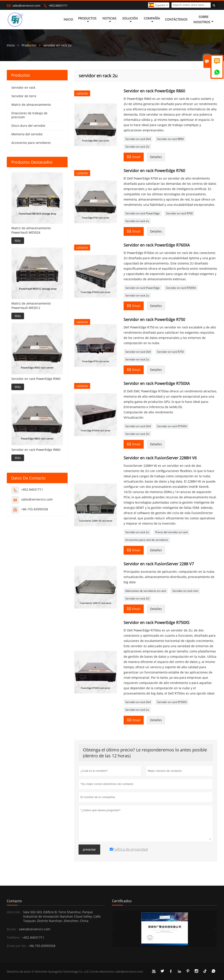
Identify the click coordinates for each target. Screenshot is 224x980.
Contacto (14, 901)
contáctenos (176, 20)
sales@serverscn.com (26, 5)
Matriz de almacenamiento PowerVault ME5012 (31, 306)
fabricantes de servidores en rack (146, 591)
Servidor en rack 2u (137, 221)
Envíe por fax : (17, 946)
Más (18, 241)
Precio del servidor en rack (171, 532)
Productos (87, 20)
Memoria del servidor (27, 134)
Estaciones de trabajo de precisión (29, 115)
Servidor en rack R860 (170, 139)
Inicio (68, 20)
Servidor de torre (24, 96)
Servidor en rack (23, 87)
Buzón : (12, 929)
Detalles (156, 157)
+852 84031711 (58, 5)
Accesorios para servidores (31, 143)
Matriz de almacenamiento (31, 105)
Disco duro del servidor (28, 126)
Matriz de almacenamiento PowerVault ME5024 (31, 230)
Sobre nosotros (203, 20)
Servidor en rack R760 (179, 213)
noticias (109, 20)
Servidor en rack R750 (170, 352)
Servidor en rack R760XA (181, 288)
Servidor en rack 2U (137, 147)
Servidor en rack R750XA (172, 426)
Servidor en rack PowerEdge (143, 213)
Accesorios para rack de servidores (147, 540)
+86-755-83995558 (35, 509)
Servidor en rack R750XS (172, 702)
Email (134, 157)
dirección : (14, 912)
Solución (130, 20)
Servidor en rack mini (185, 591)
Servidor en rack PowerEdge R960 (36, 379)
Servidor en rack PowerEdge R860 (36, 450)
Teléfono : (14, 937)
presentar (89, 850)
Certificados (122, 901)
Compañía (152, 20)
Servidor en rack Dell (138, 139)
